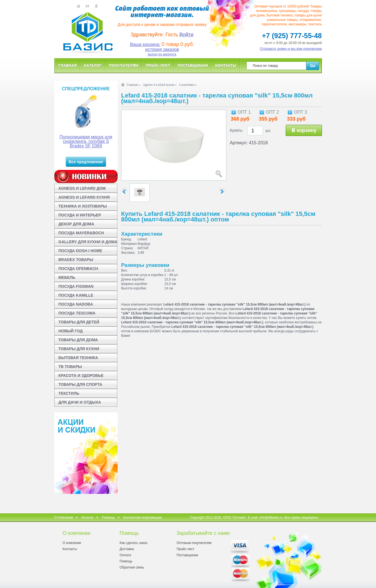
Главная (67, 65)
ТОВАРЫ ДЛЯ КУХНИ (79, 349)
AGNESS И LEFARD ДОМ (82, 188)
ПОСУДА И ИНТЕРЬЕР (80, 215)
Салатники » (188, 85)
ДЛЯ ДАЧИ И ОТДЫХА (80, 402)
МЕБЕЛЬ (67, 277)
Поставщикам (193, 65)
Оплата (125, 555)
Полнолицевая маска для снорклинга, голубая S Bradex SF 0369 (86, 141)
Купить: (237, 130)
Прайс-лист (158, 65)
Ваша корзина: (145, 44)
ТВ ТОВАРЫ (70, 367)
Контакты (226, 65)
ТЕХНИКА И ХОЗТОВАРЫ (83, 206)
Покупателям (124, 65)
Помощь (108, 518)
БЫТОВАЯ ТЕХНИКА (78, 358)
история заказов (162, 49)
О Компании (64, 518)
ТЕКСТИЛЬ (69, 393)
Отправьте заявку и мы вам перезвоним (291, 49)
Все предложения (86, 162)
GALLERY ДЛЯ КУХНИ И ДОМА (88, 242)
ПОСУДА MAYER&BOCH (81, 233)
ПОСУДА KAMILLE (76, 295)
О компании (72, 543)
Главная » (133, 85)
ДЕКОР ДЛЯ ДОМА (76, 224)
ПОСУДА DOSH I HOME (80, 251)
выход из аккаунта (162, 54)
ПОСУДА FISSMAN (76, 286)
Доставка (127, 549)
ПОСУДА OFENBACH (78, 269)
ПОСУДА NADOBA (76, 304)
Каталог (93, 65)
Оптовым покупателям (194, 543)
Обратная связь (132, 567)
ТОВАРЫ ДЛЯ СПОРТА (80, 384)
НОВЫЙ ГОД (71, 331)
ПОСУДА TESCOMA (77, 313)
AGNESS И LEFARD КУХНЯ (84, 197)
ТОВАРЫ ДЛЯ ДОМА (78, 340)
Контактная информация (142, 518)
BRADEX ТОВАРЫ (76, 260)
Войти (186, 35)
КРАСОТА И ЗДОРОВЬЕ (81, 375)
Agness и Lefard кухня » (160, 85)
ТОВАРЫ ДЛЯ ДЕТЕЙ (79, 322)
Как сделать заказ (134, 543)
